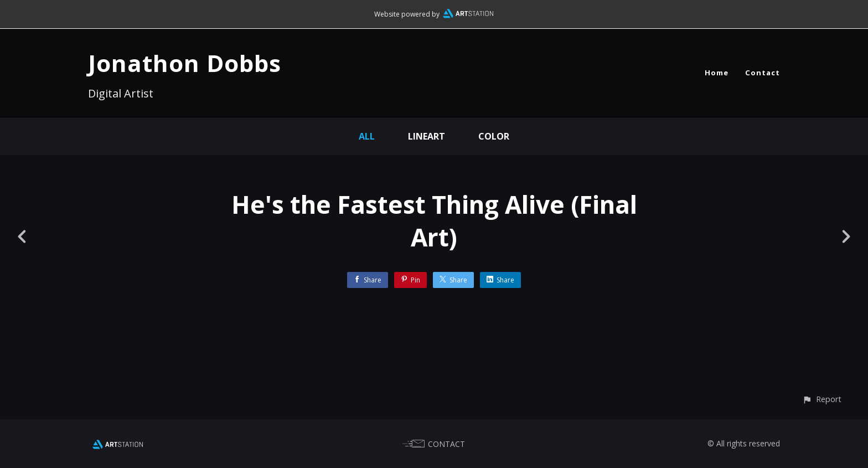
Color (494, 136)
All (367, 136)
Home (717, 73)
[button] (822, 399)
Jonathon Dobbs (185, 63)
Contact (763, 73)
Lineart (427, 136)
